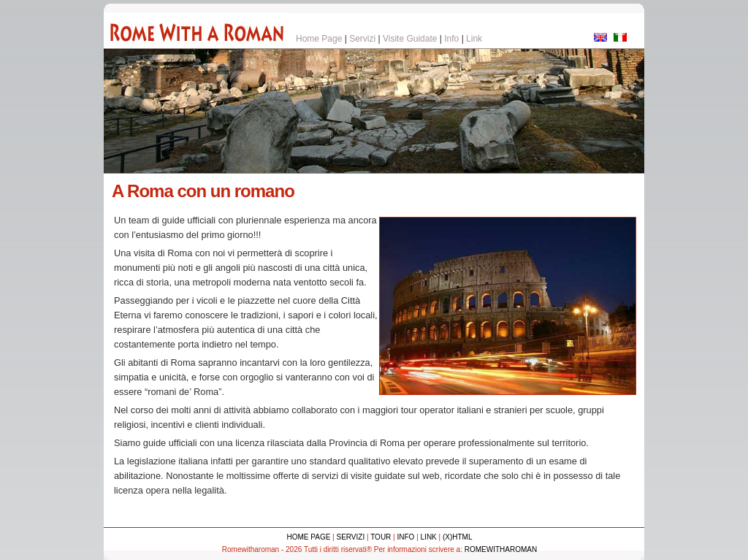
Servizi (362, 39)
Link (474, 39)
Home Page (319, 39)
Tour (381, 537)
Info (451, 39)
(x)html (458, 537)
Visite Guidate (410, 39)
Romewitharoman (501, 549)
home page (309, 537)
